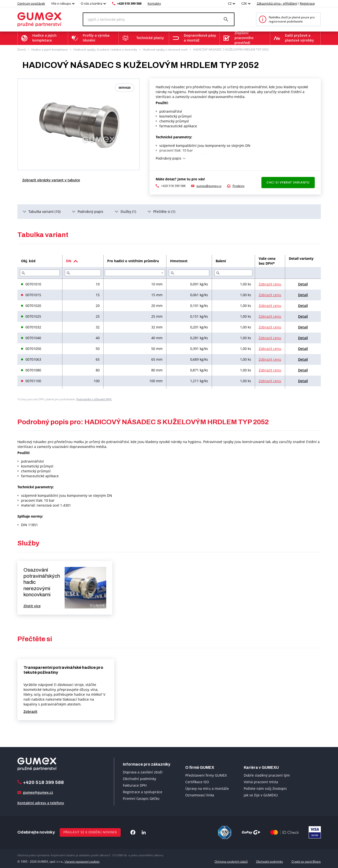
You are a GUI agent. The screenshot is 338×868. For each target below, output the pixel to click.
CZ (230, 3)
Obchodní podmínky (140, 779)
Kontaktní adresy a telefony (41, 803)
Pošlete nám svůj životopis (265, 788)
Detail (303, 284)
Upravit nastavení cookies (82, 862)
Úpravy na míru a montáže (207, 788)
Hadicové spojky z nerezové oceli (165, 49)
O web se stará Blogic (306, 862)
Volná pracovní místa (261, 782)
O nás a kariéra (92, 3)
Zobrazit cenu (270, 284)
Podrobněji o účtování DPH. (94, 399)
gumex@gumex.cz (209, 186)
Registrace (307, 3)
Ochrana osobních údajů (231, 862)
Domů (22, 49)
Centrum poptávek (31, 3)
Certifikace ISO (197, 782)
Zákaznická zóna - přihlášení (277, 3)
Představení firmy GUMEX (206, 775)
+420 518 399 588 (129, 3)
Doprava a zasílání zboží (143, 772)
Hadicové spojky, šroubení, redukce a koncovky (105, 49)
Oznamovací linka (200, 795)
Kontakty (154, 3)
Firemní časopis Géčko (141, 798)
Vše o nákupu (61, 3)
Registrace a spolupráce (143, 792)
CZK (244, 3)
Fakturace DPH (135, 785)
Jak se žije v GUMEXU (261, 795)
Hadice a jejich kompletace (50, 49)
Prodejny (239, 186)
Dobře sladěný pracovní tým (267, 775)
